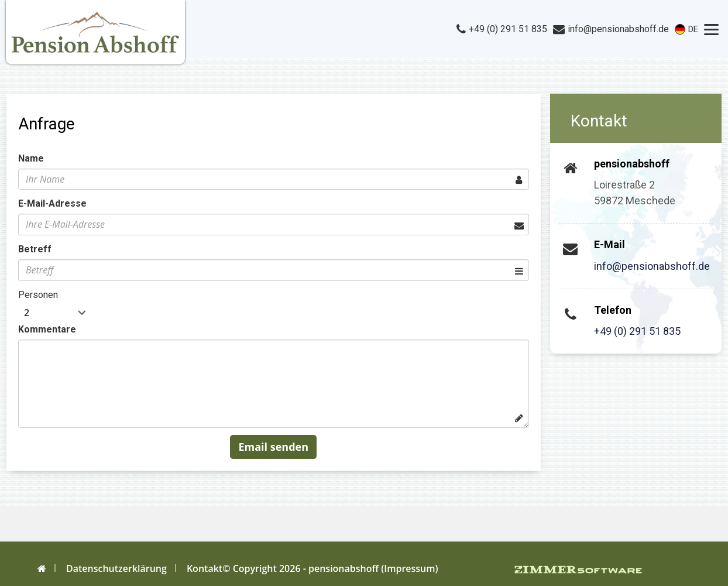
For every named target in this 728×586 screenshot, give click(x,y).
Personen (38, 295)
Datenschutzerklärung (116, 568)
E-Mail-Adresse (52, 203)
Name (31, 158)
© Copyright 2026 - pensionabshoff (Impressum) (330, 568)
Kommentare (47, 329)
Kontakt (205, 568)
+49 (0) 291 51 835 (637, 331)
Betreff (35, 249)
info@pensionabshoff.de (652, 266)
